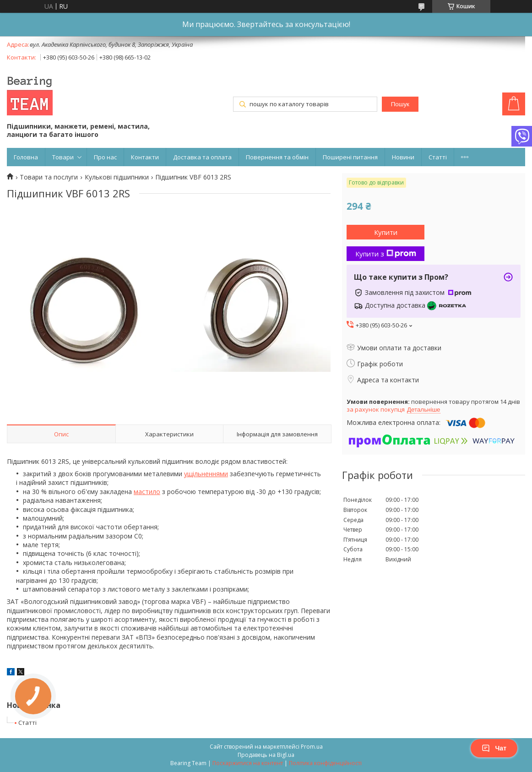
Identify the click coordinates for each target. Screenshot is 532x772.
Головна (26, 157)
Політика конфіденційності (325, 763)
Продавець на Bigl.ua (266, 755)
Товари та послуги (49, 177)
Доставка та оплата (202, 157)
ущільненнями (206, 474)
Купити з (386, 254)
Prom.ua (312, 747)
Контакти (145, 157)
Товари (63, 157)
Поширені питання (350, 157)
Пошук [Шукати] (400, 104)
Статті (438, 157)
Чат (494, 748)
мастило (147, 492)
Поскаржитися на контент (248, 763)
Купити (386, 232)
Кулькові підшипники (117, 177)
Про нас (105, 157)
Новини (403, 157)
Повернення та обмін (277, 157)
